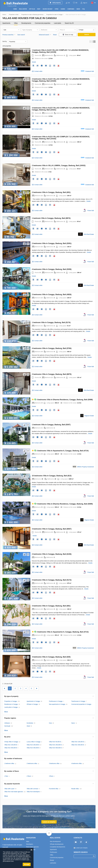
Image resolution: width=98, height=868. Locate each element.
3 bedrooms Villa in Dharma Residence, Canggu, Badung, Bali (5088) (62, 400)
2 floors (29, 776)
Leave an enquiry (49, 822)
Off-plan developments (57, 844)
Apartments (6, 23)
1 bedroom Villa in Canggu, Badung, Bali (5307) (51, 425)
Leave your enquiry (82, 848)
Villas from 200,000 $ (33, 745)
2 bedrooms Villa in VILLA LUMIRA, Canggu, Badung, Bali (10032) (59, 165)
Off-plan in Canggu (32, 704)
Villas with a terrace (32, 789)
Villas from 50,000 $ (55, 742)
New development (55, 841)
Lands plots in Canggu (11, 707)
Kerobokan (30, 723)
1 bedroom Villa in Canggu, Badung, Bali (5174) (51, 322)
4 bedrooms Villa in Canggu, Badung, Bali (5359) (52, 269)
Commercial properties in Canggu (81, 704)
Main (28, 841)
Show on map (69, 35)
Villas (16, 23)
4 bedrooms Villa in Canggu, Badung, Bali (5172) (52, 580)
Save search (21, 35)
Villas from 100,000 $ (78, 742)
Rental (52, 860)
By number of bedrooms (13, 759)
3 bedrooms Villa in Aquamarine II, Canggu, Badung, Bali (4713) (60, 632)
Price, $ (62, 30)
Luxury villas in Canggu (34, 742)
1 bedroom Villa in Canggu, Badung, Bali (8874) (51, 218)
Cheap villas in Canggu (11, 742)
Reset (55, 35)
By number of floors (12, 771)
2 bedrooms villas (32, 763)
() (69, 3)
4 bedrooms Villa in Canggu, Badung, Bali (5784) (52, 348)
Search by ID (69, 23)
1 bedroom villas (9, 763)
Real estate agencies (32, 847)
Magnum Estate (89, 416)
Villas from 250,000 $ (55, 745)
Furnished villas (54, 789)
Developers (30, 844)
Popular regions (10, 718)
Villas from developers (33, 792)
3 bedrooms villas (54, 763)
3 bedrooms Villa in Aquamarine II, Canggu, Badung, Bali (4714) (60, 451)
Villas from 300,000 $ (78, 745)
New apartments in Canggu (57, 704)
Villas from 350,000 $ (11, 748)
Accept (27, 864)
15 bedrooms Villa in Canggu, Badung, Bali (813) (52, 476)
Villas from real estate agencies (14, 792)
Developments (26, 23)
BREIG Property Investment (86, 467)
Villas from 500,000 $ (55, 748)
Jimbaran (7, 723)
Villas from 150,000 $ (11, 745)
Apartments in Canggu (33, 701)
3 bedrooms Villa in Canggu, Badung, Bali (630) (51, 657)
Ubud (28, 726)
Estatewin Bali (90, 71)
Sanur (73, 723)
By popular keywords (12, 784)
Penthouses (53, 852)
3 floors (51, 776)
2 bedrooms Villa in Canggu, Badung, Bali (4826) (52, 294)
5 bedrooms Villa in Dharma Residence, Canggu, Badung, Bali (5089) (62, 504)
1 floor (6, 776)
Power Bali (91, 211)
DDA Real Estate (89, 234)
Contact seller (38, 71)
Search (87, 34)
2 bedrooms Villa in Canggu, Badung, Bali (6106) (52, 554)
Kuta (50, 723)
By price (7, 737)
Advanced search (44, 35)
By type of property (11, 696)
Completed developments (58, 847)
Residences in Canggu (11, 704)
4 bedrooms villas (77, 763)
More (6, 712)
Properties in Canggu (11, 701)
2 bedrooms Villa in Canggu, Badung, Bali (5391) (52, 243)
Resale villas (75, 789)
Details (34, 62)
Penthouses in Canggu (56, 701)
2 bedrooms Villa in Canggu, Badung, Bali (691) (51, 192)
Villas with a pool (9, 789)
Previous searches (8, 35)
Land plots (58, 23)
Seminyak (7, 726)
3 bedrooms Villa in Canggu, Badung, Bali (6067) (52, 529)
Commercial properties (43, 23)
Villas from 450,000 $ (33, 748)
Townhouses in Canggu (78, 701)
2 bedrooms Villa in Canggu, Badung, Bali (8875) (52, 374)
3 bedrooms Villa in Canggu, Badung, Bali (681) (51, 606)
